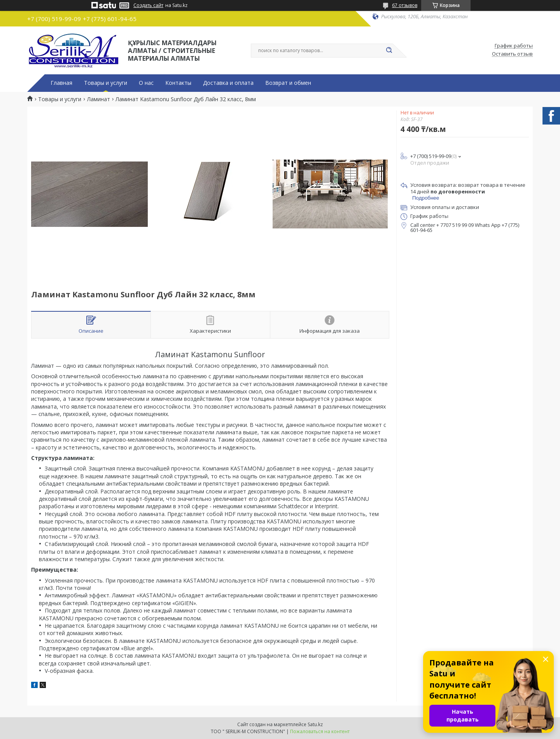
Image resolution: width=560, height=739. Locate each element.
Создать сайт (148, 5)
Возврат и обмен (288, 83)
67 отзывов (405, 5)
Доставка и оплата (228, 83)
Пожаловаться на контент (320, 731)
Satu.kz (315, 724)
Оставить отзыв (512, 54)
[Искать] (389, 51)
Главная (61, 83)
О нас (146, 83)
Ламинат (99, 99)
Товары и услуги (106, 83)
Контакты (178, 83)
